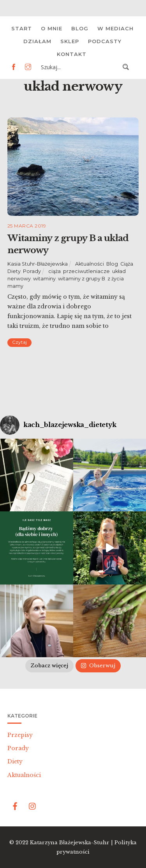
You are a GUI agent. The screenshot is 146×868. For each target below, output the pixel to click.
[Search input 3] (79, 67)
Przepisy (20, 735)
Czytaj (19, 342)
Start (22, 28)
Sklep (70, 41)
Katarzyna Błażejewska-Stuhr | (72, 843)
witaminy (44, 279)
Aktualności (90, 264)
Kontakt (72, 54)
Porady (32, 271)
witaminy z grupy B (82, 279)
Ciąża (127, 264)
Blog (80, 28)
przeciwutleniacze (86, 271)
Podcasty (105, 41)
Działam (37, 41)
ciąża (55, 271)
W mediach (115, 28)
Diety (14, 271)
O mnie (52, 28)
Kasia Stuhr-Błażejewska (38, 264)
